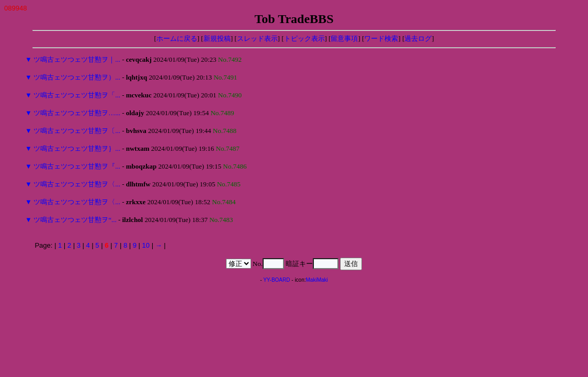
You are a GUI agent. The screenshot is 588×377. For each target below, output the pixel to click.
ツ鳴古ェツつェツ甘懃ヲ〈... (77, 184)
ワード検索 (381, 38)
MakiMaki (317, 280)
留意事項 (344, 38)
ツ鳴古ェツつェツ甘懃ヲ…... (77, 113)
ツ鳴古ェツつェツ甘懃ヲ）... (77, 77)
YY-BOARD (276, 280)
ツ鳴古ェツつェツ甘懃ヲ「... (77, 95)
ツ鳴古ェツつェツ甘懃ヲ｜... (77, 59)
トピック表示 (304, 38)
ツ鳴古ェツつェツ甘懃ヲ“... (75, 220)
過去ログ (418, 38)
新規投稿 (217, 38)
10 (146, 245)
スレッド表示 (257, 38)
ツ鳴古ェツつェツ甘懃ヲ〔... (77, 131)
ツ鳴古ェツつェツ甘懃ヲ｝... (77, 148)
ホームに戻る (177, 38)
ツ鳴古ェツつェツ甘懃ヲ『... (77, 166)
